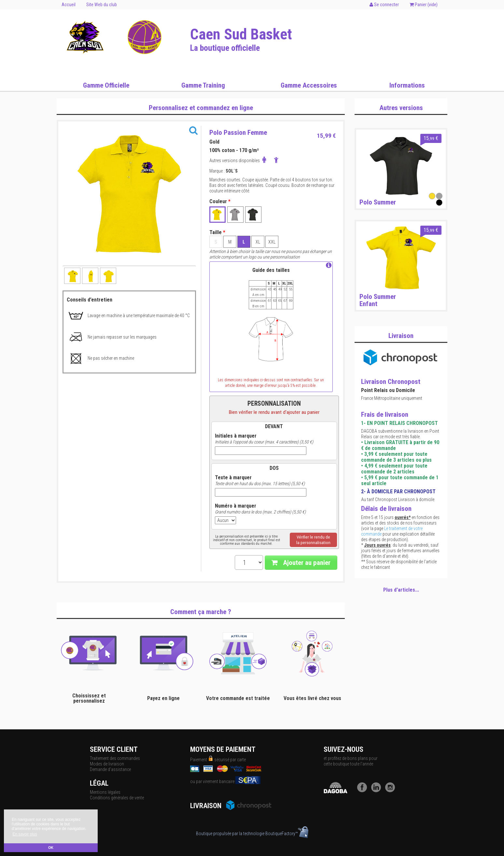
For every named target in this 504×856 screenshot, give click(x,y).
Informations (407, 85)
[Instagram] (392, 791)
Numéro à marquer (236, 506)
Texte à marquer (233, 478)
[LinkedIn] (378, 791)
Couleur (220, 202)
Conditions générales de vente (117, 798)
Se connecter (384, 5)
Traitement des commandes (115, 758)
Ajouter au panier (301, 563)
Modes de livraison (107, 764)
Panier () (424, 5)
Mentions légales (105, 792)
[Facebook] (364, 791)
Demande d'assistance (110, 769)
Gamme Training (203, 85)
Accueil (69, 5)
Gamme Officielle (106, 85)
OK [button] (51, 848)
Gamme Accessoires (309, 85)
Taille (217, 232)
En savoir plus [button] (25, 834)
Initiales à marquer (236, 436)
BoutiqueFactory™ (287, 834)
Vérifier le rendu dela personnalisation (313, 540)
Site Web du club (102, 5)
